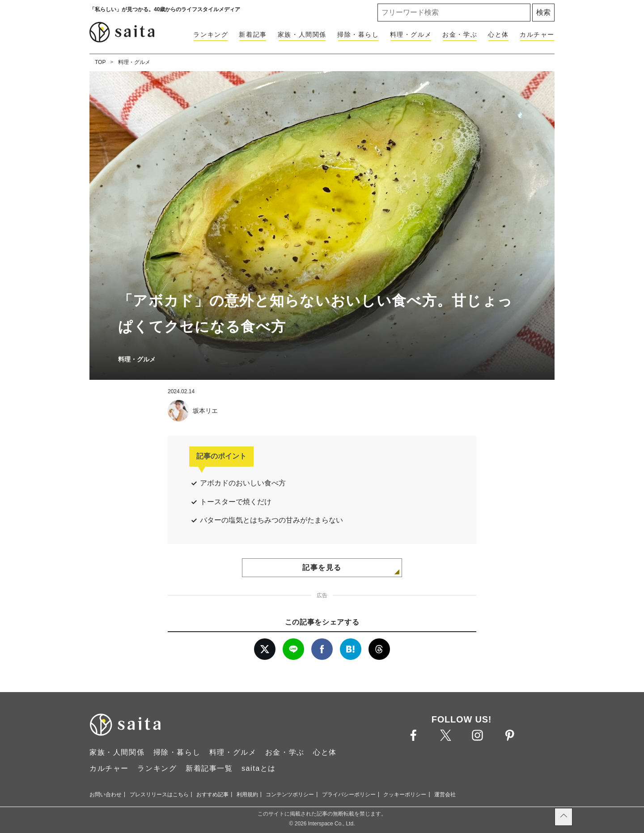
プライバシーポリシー (349, 795)
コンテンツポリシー (290, 795)
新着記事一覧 (209, 768)
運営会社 (445, 795)
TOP (100, 62)
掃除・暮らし (358, 34)
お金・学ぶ (460, 34)
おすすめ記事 (212, 795)
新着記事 (253, 34)
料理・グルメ (411, 34)
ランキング (211, 34)
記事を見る (322, 567)
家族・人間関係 (302, 34)
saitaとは (259, 768)
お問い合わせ (106, 795)
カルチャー (537, 34)
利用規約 (247, 795)
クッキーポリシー (405, 795)
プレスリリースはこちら (159, 795)
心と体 (498, 34)
